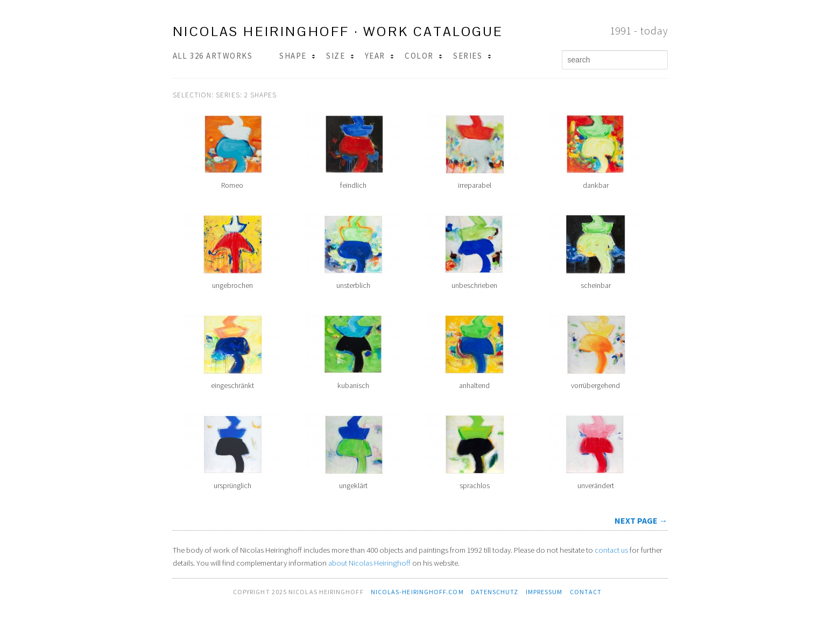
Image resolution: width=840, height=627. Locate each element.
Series (472, 56)
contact (586, 592)
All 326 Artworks (213, 56)
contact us (611, 550)
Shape (297, 56)
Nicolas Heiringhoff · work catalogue (338, 31)
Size (340, 56)
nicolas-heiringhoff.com (417, 592)
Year (379, 56)
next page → (641, 520)
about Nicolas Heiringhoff (369, 563)
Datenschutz (495, 592)
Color (423, 56)
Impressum (544, 592)
